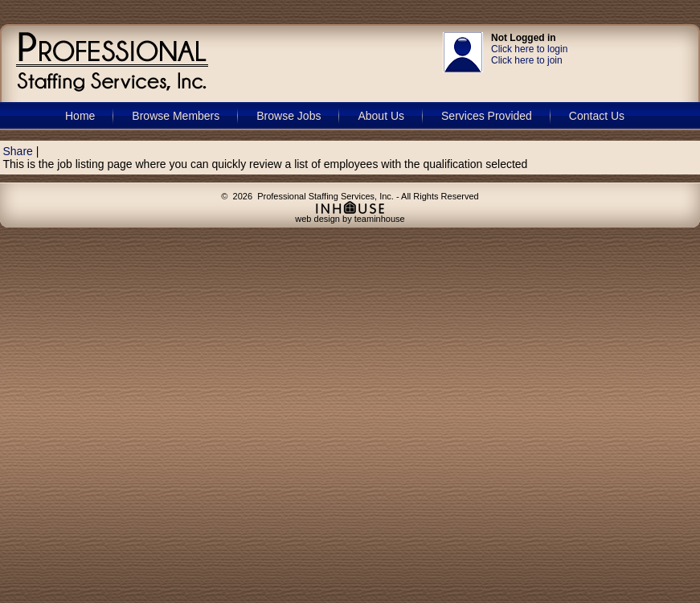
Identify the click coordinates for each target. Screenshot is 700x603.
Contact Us (597, 115)
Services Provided (487, 115)
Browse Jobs (289, 115)
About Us (381, 115)
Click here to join (527, 60)
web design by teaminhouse (350, 215)
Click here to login (529, 49)
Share (18, 151)
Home (80, 115)
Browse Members (176, 115)
